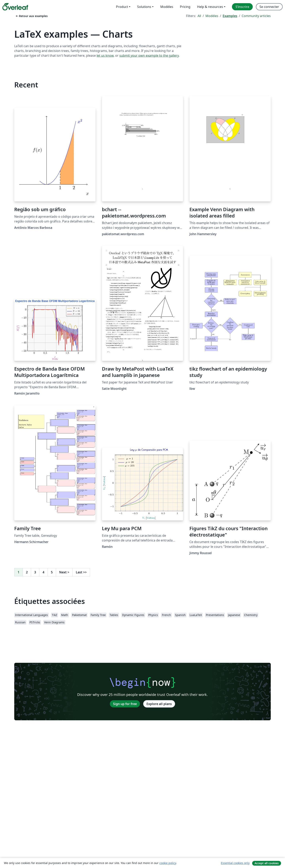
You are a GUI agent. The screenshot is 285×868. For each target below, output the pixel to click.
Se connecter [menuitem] (269, 7)
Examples (230, 16)
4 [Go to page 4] (43, 572)
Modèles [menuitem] (167, 7)
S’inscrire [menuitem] (242, 7)
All (199, 16)
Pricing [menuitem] (185, 7)
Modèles (212, 16)
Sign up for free (125, 704)
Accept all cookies (267, 863)
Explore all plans (159, 704)
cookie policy (168, 863)
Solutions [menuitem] (144, 7)
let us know (105, 56)
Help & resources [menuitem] (210, 7)
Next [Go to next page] (64, 572)
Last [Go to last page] (81, 572)
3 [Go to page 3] (35, 572)
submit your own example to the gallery (149, 56)
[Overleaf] (15, 7)
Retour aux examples (31, 16)
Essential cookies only (235, 863)
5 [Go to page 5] (52, 572)
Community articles (256, 16)
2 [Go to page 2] (27, 572)
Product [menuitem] (122, 7)
